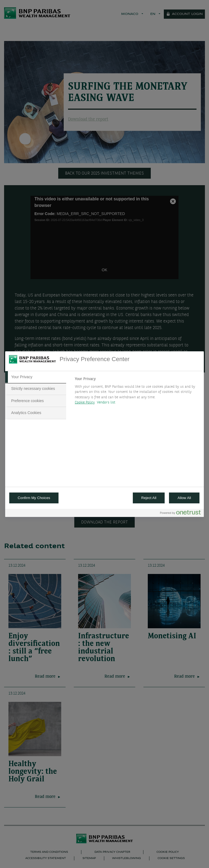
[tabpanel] (137, 392)
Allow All (184, 498)
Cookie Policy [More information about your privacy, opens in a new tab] (85, 403)
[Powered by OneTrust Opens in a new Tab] (180, 514)
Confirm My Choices (34, 498)
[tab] (36, 377)
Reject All (149, 498)
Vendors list (106, 403)
